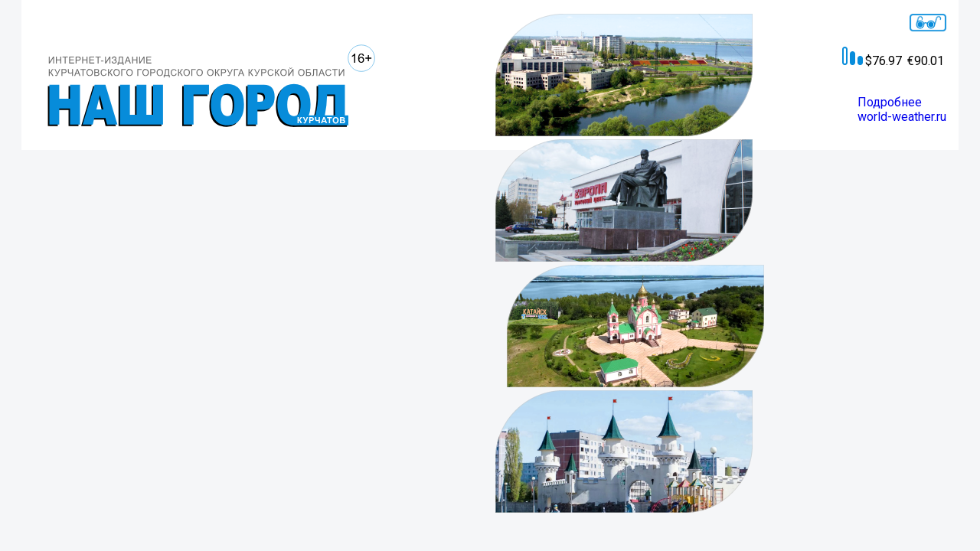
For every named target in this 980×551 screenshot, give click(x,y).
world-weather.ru (902, 117)
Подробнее (890, 102)
